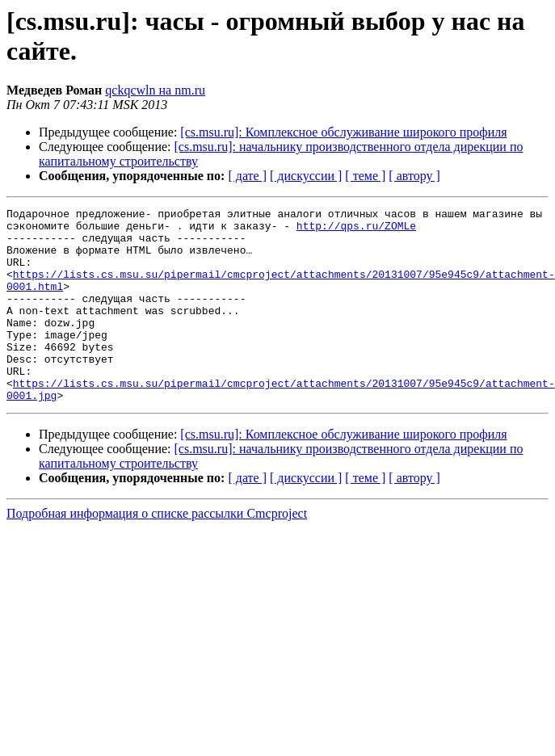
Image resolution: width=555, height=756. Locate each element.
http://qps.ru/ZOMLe (356, 230)
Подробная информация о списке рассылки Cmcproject (157, 552)
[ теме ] (365, 176)
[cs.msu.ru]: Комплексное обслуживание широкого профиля (343, 132)
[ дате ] (247, 176)
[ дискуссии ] (306, 176)
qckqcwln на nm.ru (155, 90)
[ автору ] (414, 176)
